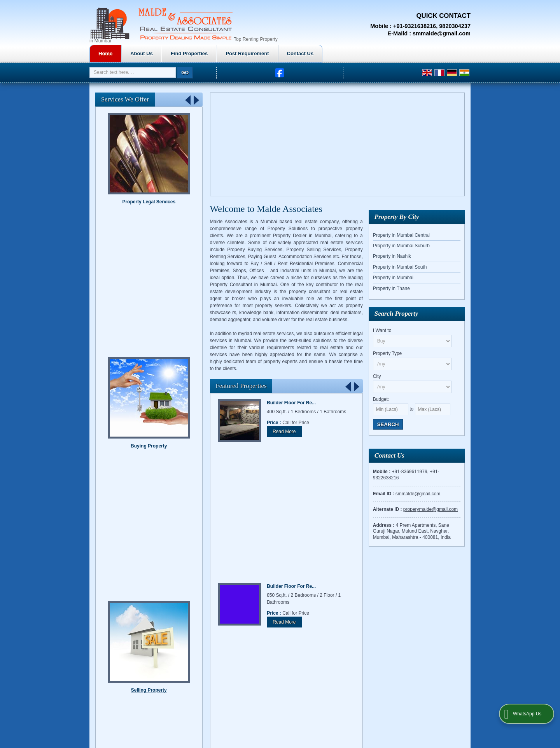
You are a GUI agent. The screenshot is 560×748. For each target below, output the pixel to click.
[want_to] (412, 341)
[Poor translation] (28, 642)
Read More (284, 432)
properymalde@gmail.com (430, 509)
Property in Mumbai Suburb (401, 246)
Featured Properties (241, 386)
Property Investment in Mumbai (429, 583)
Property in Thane (391, 288)
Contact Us (375, 53)
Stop (195, 419)
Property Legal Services (149, 306)
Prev (348, 386)
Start (189, 419)
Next (356, 386)
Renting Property (149, 202)
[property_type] (412, 364)
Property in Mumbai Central (401, 235)
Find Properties (263, 53)
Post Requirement (321, 53)
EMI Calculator (354, 590)
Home (180, 53)
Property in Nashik (392, 256)
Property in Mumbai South (400, 267)
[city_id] (412, 387)
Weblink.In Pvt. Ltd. (161, 590)
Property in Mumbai (393, 278)
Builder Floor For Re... (291, 403)
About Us (216, 53)
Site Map (437, 590)
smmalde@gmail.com (442, 33)
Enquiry (383, 590)
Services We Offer (125, 99)
